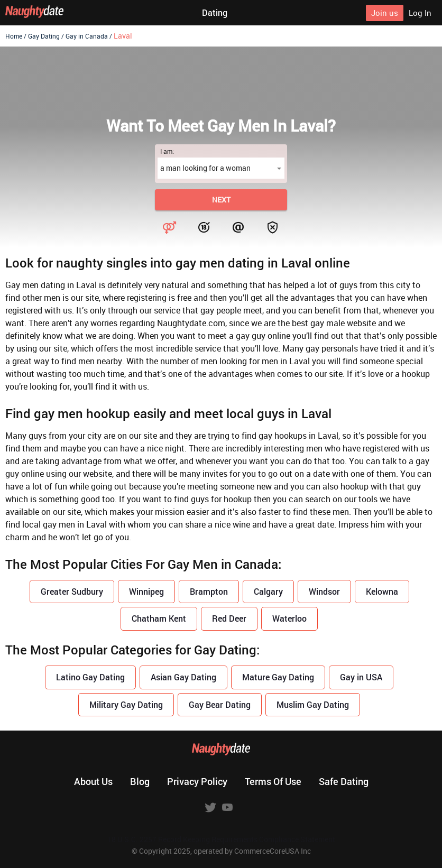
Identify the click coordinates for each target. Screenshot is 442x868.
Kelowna (382, 591)
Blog (140, 781)
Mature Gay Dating (278, 677)
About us (93, 781)
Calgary (268, 591)
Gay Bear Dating (220, 704)
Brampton (209, 591)
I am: (167, 151)
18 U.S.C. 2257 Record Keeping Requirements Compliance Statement (221, 839)
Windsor (324, 591)
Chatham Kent (159, 618)
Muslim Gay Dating (313, 704)
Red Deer (229, 618)
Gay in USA (361, 677)
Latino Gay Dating (90, 677)
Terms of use (273, 781)
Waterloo (289, 618)
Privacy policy (197, 781)
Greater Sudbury (72, 591)
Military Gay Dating (126, 704)
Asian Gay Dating (183, 677)
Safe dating (344, 781)
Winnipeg (146, 591)
